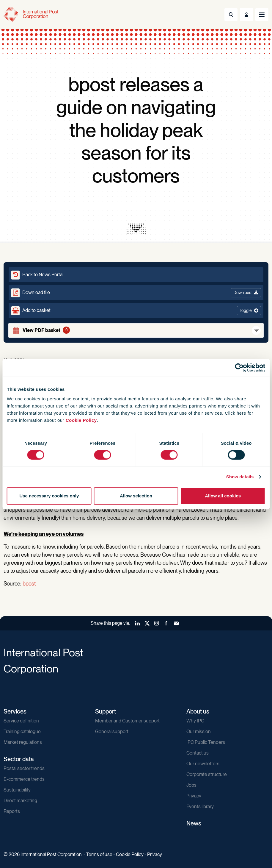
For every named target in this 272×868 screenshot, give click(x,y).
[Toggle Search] (231, 15)
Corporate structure (207, 774)
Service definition (21, 721)
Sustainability (17, 790)
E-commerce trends (24, 779)
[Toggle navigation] (262, 15)
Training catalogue (22, 732)
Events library (200, 807)
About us (198, 711)
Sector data (19, 759)
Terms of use (99, 854)
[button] (136, 310)
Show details (240, 477)
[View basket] (136, 330)
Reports (12, 811)
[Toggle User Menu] (246, 15)
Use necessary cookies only (49, 496)
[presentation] (136, 229)
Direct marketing (20, 801)
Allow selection (136, 496)
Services (15, 711)
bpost (29, 584)
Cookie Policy (81, 420)
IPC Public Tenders (206, 742)
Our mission (199, 732)
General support (112, 732)
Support (106, 711)
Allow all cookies (223, 496)
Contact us (198, 753)
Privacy (194, 796)
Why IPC (195, 721)
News (194, 823)
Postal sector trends (24, 768)
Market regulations (23, 742)
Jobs (191, 785)
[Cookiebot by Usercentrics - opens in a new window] (239, 368)
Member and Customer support (127, 721)
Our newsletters (203, 764)
